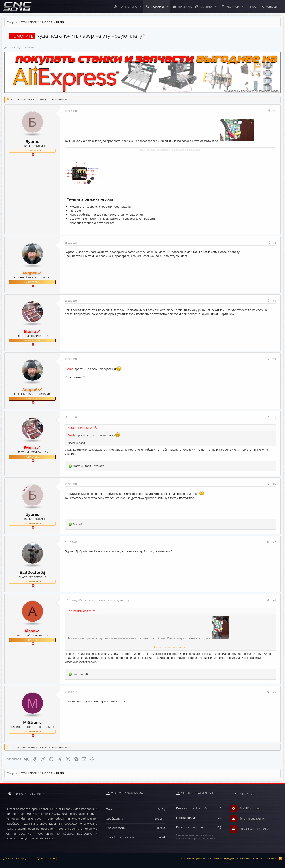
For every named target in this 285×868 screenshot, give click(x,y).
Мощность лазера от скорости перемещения (101, 207)
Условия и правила (193, 858)
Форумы (157, 7)
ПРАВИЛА (185, 7)
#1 (274, 111)
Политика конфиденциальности (229, 858)
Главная (271, 858)
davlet (161, 837)
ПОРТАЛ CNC (128, 7)
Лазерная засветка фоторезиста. (92, 223)
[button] (140, 7)
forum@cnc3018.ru (247, 819)
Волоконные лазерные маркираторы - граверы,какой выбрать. (113, 219)
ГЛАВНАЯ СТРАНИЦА (250, 829)
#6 (274, 484)
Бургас (12, 47)
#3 (274, 301)
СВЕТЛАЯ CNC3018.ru (19, 858)
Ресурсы (233, 7)
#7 (274, 542)
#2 (274, 243)
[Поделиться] (269, 111)
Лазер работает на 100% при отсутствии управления (106, 215)
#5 (274, 417)
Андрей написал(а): (80, 428)
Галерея (206, 7)
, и (88, 466)
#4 (274, 359)
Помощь (257, 858)
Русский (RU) (47, 858)
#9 (274, 692)
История (76, 211)
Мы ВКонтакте (245, 809)
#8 (274, 600)
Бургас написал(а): (80, 611)
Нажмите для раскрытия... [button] (170, 647)
